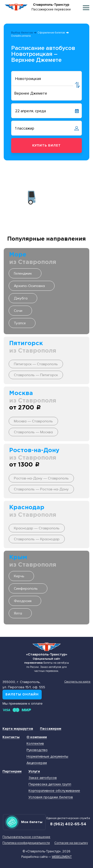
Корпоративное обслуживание (54, 791)
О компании (37, 737)
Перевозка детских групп (50, 784)
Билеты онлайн (22, 694)
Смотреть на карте (77, 682)
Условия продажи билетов (51, 797)
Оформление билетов (51, 33)
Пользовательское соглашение (26, 837)
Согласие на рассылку (71, 843)
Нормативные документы (47, 756)
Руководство (37, 750)
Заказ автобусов (43, 778)
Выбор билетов (22, 33)
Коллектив (35, 743)
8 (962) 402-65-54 (68, 824)
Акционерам (37, 763)
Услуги (34, 771)
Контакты (11, 737)
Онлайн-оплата (21, 36)
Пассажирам (51, 729)
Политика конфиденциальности (26, 843)
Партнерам (12, 771)
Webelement (62, 857)
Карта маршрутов (18, 729)
